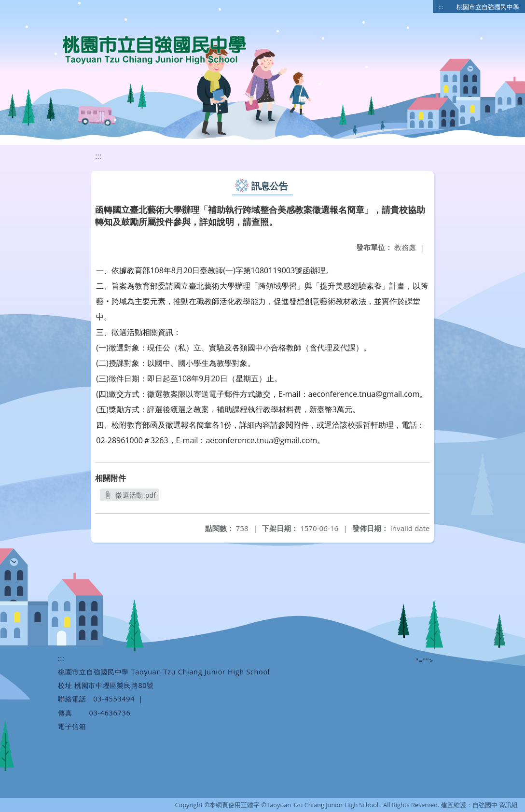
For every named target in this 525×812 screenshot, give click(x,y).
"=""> (424, 661)
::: (441, 7)
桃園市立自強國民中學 (488, 7)
